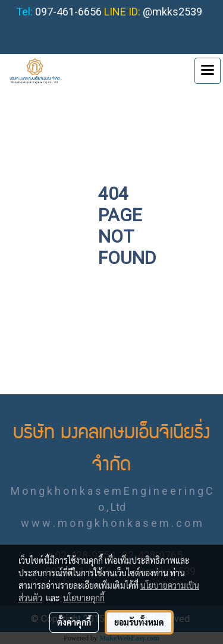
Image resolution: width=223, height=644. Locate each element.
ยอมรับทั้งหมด (139, 622)
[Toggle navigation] (208, 71)
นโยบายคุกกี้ (84, 598)
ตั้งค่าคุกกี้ (74, 622)
